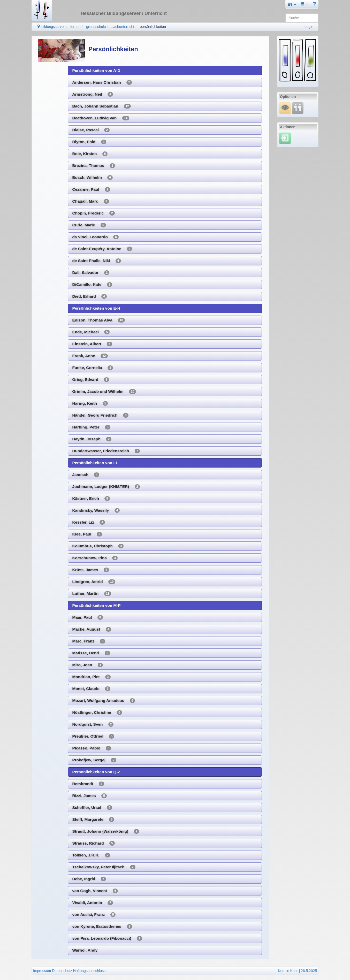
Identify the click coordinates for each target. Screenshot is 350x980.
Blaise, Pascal (91, 130)
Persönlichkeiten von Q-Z (96, 772)
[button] (292, 4)
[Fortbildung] (298, 108)
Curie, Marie (89, 225)
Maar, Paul (87, 617)
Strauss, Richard (93, 843)
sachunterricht (123, 27)
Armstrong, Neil (93, 94)
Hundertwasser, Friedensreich (106, 451)
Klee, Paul (87, 534)
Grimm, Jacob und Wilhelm (104, 392)
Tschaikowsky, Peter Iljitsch (104, 867)
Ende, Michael (91, 332)
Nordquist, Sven (93, 724)
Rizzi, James (89, 796)
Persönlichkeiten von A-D (96, 70)
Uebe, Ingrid (89, 879)
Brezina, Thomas (93, 166)
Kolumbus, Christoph (98, 546)
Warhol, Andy (85, 950)
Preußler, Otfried (93, 736)
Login (309, 27)
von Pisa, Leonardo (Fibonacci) (107, 938)
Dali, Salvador (91, 273)
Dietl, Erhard (89, 296)
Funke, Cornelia (93, 368)
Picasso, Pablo (92, 748)
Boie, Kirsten (90, 154)
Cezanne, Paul (91, 189)
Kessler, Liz (89, 522)
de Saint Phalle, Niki (96, 261)
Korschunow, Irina (95, 558)
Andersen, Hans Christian (102, 82)
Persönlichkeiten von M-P (96, 605)
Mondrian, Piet (91, 677)
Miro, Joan (87, 665)
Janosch (86, 475)
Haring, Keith (90, 403)
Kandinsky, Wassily (96, 510)
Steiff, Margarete (93, 820)
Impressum (42, 971)
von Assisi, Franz (94, 915)
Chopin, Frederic (93, 213)
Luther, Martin (92, 594)
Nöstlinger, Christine (97, 713)
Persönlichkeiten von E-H (96, 308)
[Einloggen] (285, 138)
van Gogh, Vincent (95, 891)
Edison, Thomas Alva (98, 320)
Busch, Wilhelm (92, 178)
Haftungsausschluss (89, 971)
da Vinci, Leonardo (95, 237)
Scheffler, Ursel (92, 808)
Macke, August (92, 629)
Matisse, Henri (91, 653)
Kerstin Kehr (288, 971)
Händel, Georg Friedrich (100, 415)
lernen (76, 27)
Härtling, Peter (91, 427)
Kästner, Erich (91, 499)
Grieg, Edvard (91, 380)
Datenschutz (62, 971)
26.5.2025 (309, 971)
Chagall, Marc (90, 201)
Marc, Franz (89, 641)
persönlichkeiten (153, 27)
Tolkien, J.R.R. (91, 855)
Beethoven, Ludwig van (101, 118)
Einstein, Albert (92, 344)
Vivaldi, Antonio (93, 903)
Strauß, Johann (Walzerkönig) (106, 831)
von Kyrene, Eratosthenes (102, 927)
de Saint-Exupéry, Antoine (102, 249)
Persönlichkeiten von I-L (95, 463)
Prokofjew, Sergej (94, 760)
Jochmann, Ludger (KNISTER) (106, 487)
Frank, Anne (90, 356)
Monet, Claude (91, 689)
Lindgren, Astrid (94, 582)
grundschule (96, 27)
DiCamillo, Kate (92, 285)
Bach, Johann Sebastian (101, 106)
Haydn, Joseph (92, 439)
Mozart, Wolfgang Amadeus (104, 701)
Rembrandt (88, 784)
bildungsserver (51, 27)
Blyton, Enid (89, 142)
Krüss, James (90, 570)
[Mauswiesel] (285, 108)
